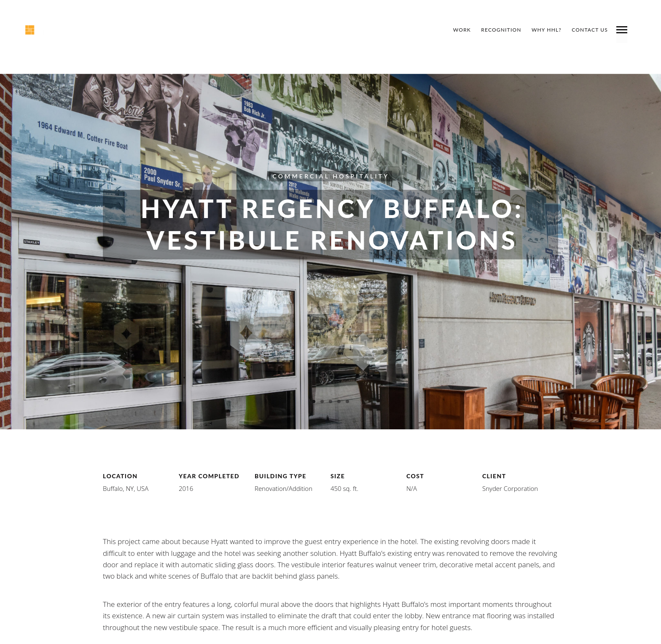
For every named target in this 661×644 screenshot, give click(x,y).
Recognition (501, 30)
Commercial (301, 176)
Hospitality (361, 176)
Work (462, 30)
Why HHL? (547, 30)
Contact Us (590, 30)
